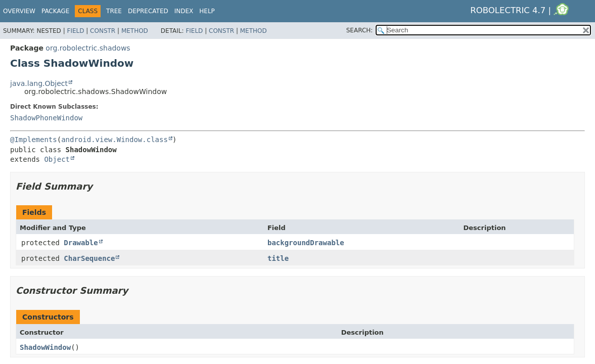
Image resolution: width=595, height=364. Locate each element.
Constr (103, 31)
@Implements (34, 140)
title (278, 258)
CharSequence (89, 258)
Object (57, 159)
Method (135, 31)
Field (75, 31)
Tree (114, 11)
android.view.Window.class (115, 140)
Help (207, 11)
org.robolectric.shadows (88, 48)
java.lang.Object (39, 83)
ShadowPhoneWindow (46, 118)
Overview (19, 11)
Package (55, 11)
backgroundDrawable (306, 243)
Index (184, 11)
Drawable (81, 243)
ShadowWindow (45, 347)
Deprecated (148, 11)
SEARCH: (360, 30)
